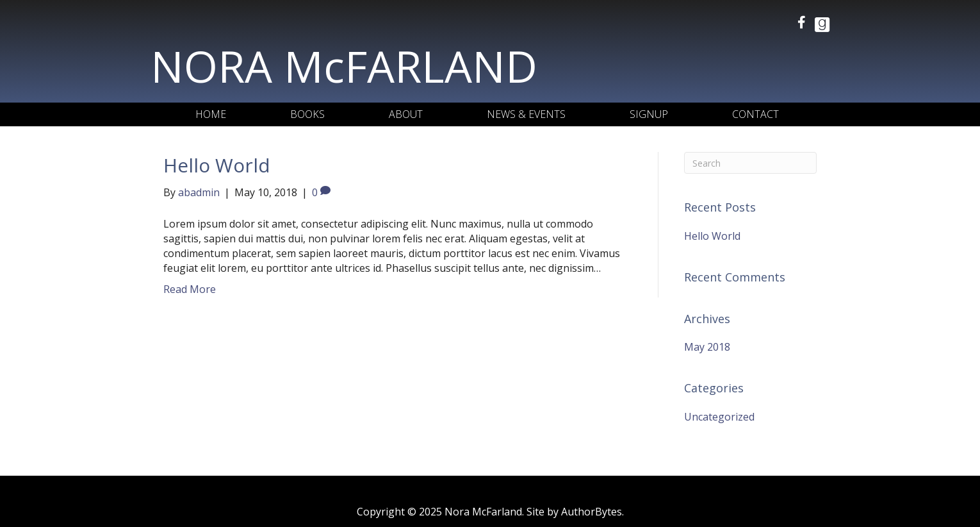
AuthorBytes (592, 512)
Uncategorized (719, 417)
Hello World (217, 165)
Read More (190, 289)
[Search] (751, 163)
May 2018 (707, 347)
